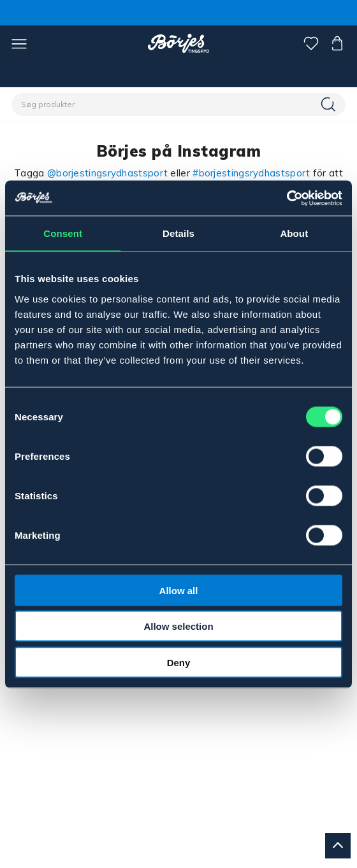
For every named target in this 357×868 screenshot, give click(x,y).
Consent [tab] (63, 233)
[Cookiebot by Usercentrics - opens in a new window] (287, 198)
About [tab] (294, 233)
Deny (179, 662)
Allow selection (178, 626)
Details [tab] (178, 233)
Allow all (179, 590)
